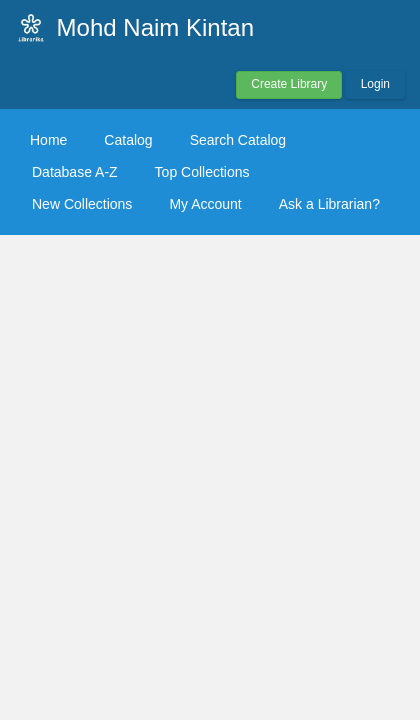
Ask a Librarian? (329, 204)
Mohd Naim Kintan (155, 27)
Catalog (128, 140)
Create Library (289, 84)
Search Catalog (238, 140)
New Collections (82, 204)
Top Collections (202, 172)
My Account (205, 204)
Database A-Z (75, 172)
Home (48, 140)
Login (375, 84)
